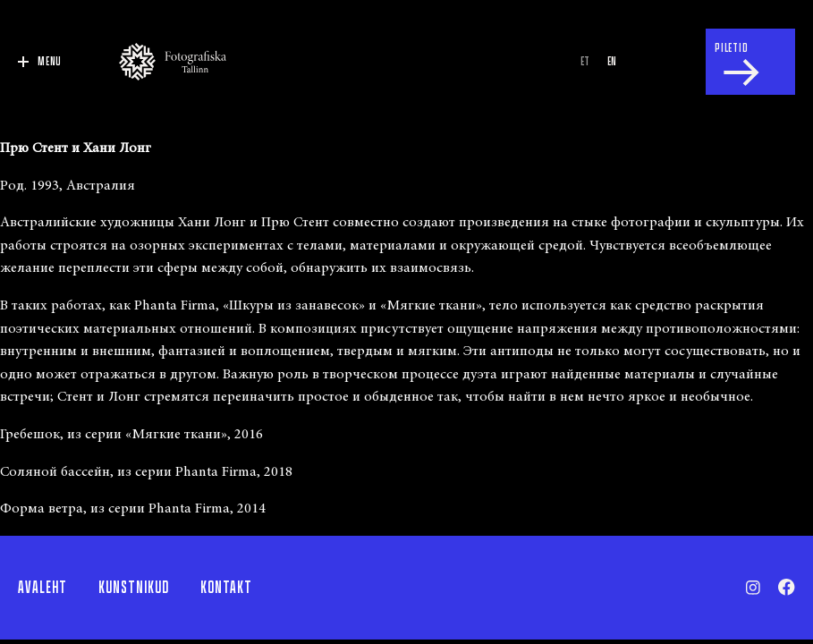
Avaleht (42, 588)
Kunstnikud (134, 588)
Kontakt (226, 588)
